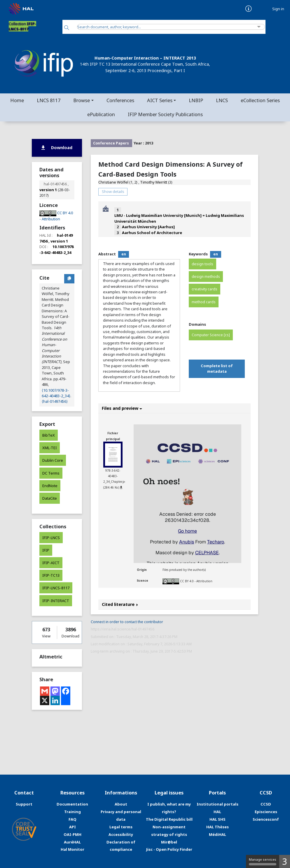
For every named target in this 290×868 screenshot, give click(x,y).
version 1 (48, 190)
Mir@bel (169, 842)
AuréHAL (72, 842)
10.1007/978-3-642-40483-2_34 (56, 249)
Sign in (278, 9)
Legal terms (121, 827)
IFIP (46, 550)
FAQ (72, 819)
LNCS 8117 (49, 100)
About (121, 804)
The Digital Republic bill (169, 819)
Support (24, 804)
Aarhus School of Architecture (152, 233)
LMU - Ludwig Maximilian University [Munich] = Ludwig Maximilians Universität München (179, 218)
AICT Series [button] (160, 100)
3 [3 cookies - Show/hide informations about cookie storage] (285, 861)
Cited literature (120, 604)
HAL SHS (218, 819)
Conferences (120, 100)
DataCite (50, 498)
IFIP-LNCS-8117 (56, 588)
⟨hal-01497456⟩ (55, 401)
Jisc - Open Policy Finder (169, 849)
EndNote (50, 486)
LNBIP (196, 100)
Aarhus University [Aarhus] (148, 227)
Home (17, 100)
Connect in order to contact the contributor (127, 622)
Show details (113, 191)
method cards (204, 302)
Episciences (266, 812)
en (124, 254)
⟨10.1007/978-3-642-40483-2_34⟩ (56, 393)
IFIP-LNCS (51, 538)
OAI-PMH (72, 834)
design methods (206, 277)
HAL (217, 812)
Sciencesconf (266, 819)
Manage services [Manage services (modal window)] (263, 861)
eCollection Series (260, 100)
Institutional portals (218, 804)
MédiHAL (218, 834)
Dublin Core (53, 460)
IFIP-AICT (51, 563)
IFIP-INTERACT (56, 601)
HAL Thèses (218, 827)
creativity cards (205, 289)
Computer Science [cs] (211, 335)
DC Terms (51, 473)
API (72, 827)
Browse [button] (82, 100)
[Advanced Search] (259, 27)
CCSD (266, 804)
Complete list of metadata (217, 368)
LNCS (222, 100)
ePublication (101, 114)
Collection (22, 26)
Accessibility (121, 834)
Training (72, 812)
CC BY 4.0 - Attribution (196, 581)
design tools (202, 264)
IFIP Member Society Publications (165, 114)
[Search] (67, 28)
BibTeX (49, 435)
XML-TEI (50, 448)
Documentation (72, 804)
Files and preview (122, 408)
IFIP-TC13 (51, 575)
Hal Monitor (72, 849)
